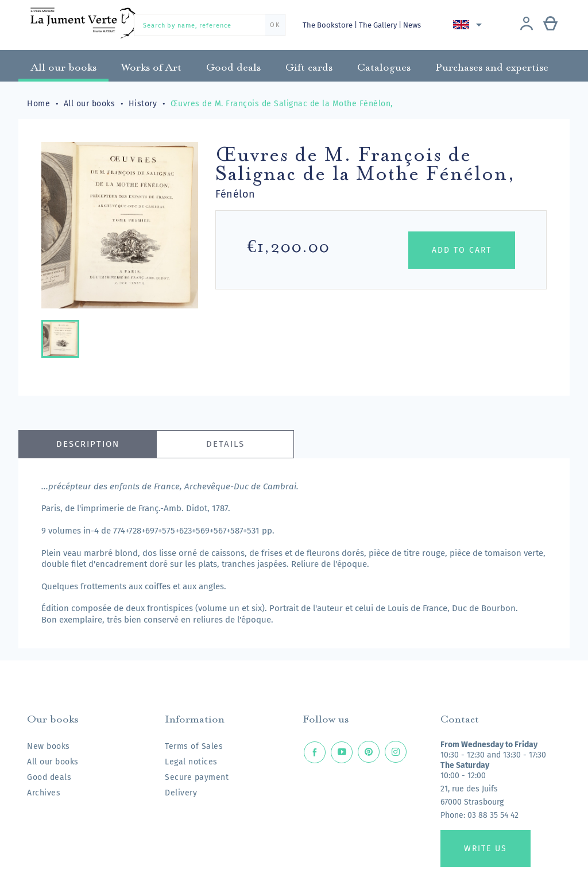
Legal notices (191, 762)
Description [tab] (88, 444)
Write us (486, 849)
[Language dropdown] (471, 25)
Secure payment (197, 777)
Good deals (49, 777)
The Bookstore (328, 25)
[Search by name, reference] (210, 25)
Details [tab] (225, 444)
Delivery (181, 793)
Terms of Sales (194, 746)
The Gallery (380, 25)
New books (49, 746)
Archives (44, 793)
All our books (53, 762)
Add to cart (462, 250)
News (414, 25)
